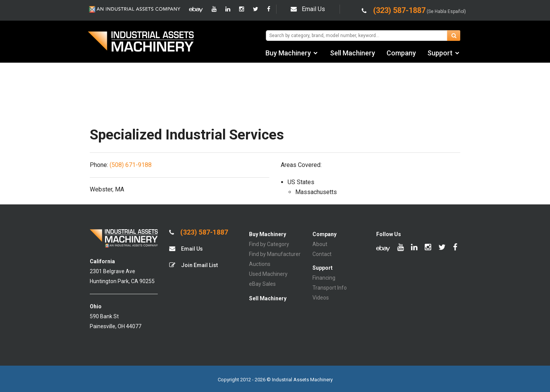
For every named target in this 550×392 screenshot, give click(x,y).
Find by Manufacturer (275, 254)
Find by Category (269, 244)
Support (440, 53)
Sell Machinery (353, 53)
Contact (322, 254)
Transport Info (330, 288)
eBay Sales (262, 284)
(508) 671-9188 (131, 165)
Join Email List (193, 265)
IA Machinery (141, 42)
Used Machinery (268, 274)
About (320, 244)
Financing (324, 278)
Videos (321, 298)
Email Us (308, 9)
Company (401, 53)
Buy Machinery (288, 53)
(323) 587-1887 (199, 232)
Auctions (260, 264)
